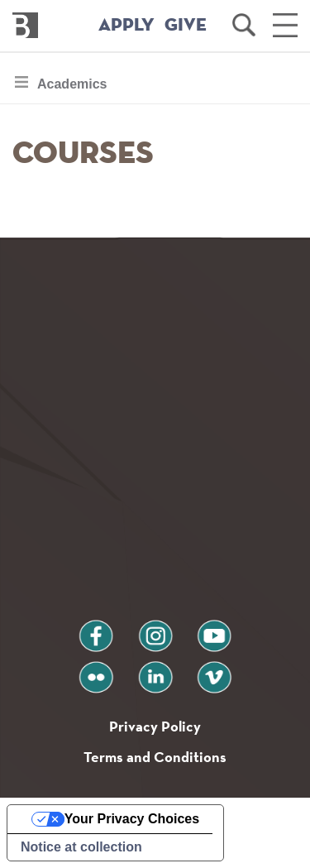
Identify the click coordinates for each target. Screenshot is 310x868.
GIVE (186, 26)
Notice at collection (81, 847)
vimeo (214, 671)
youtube (214, 629)
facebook (96, 629)
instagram (155, 629)
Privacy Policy (155, 726)
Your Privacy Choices (132, 819)
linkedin (155, 671)
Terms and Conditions (155, 757)
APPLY (126, 26)
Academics (72, 88)
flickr (95, 671)
